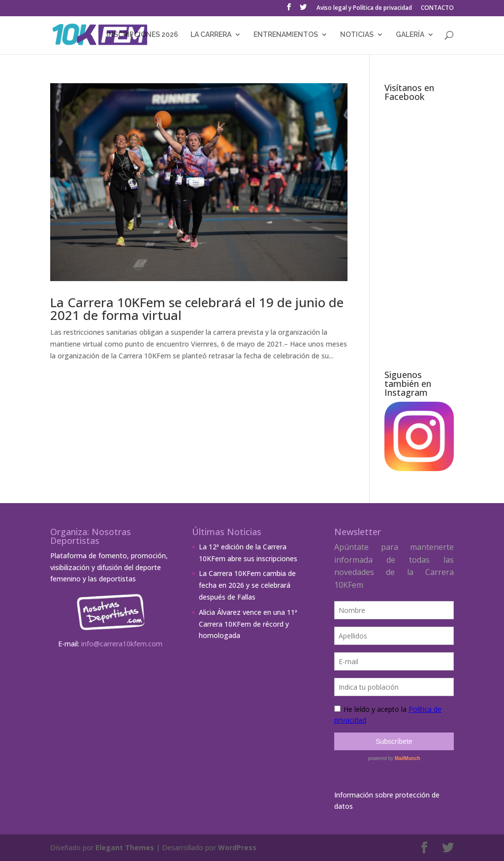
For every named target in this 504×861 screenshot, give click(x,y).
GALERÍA (410, 35)
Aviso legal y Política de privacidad (364, 8)
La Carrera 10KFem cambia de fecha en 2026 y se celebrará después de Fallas (247, 585)
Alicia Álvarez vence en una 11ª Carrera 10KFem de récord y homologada (248, 624)
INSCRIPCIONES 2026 (142, 35)
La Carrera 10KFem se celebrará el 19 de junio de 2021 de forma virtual (197, 309)
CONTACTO (437, 8)
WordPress (237, 847)
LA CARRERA (211, 35)
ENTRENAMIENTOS (286, 35)
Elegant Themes (125, 847)
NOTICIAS (357, 35)
